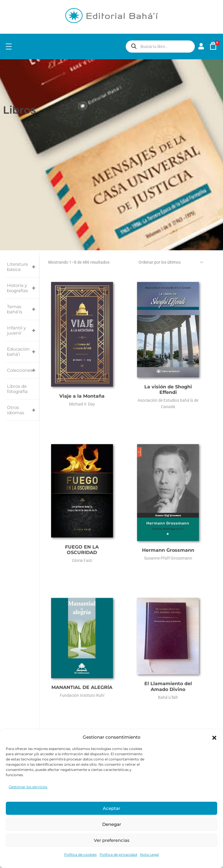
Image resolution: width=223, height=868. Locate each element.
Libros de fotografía (17, 389)
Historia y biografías (23, 288)
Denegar (112, 824)
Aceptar (111, 808)
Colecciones (23, 370)
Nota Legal (149, 854)
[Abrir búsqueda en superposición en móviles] (160, 47)
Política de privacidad (118, 854)
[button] (214, 737)
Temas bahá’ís (23, 309)
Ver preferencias (112, 840)
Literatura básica (23, 267)
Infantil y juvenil (23, 331)
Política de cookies (80, 854)
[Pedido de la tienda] (172, 262)
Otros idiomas (23, 410)
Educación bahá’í (23, 352)
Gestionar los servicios (28, 787)
